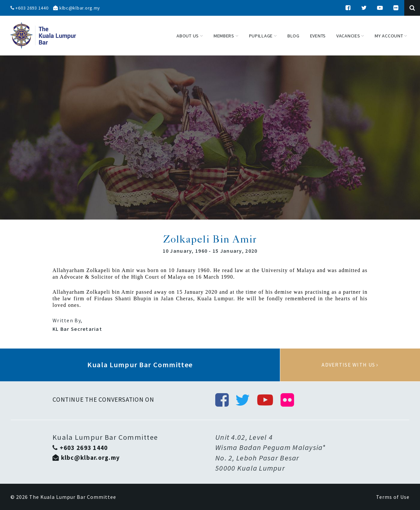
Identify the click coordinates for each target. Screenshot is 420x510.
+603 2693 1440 (30, 8)
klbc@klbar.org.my (77, 8)
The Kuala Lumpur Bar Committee (73, 497)
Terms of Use (393, 497)
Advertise (350, 365)
